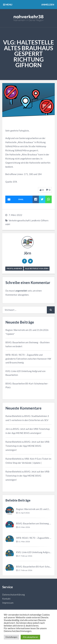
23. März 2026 (24, 527)
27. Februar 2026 (25, 556)
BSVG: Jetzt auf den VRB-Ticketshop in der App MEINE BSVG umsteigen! (28, 446)
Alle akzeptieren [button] (30, 637)
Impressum (8, 603)
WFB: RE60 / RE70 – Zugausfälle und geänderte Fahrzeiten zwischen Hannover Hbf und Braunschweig (28, 359)
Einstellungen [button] (11, 637)
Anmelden (48, 5)
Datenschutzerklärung (14, 595)
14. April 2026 (24, 513)
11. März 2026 (24, 542)
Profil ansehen (14, 268)
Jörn (28, 253)
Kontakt (6, 599)
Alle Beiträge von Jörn (37, 268)
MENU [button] (8, 5)
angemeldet (21, 291)
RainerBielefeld (13, 416)
